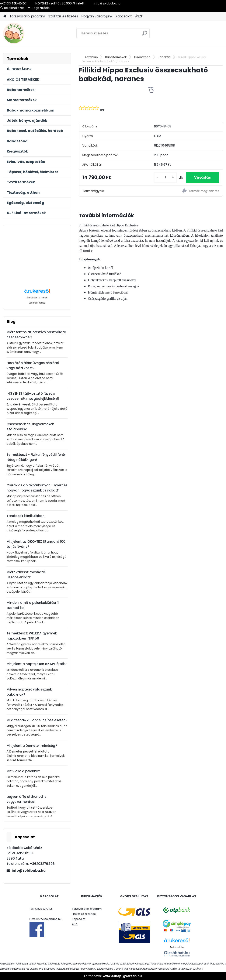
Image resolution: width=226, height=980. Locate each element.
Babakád (164, 57)
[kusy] (165, 177)
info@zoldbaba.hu (29, 871)
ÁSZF (139, 16)
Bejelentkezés (14, 8)
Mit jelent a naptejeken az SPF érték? (37, 664)
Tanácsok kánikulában (26, 516)
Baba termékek (116, 57)
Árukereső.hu (177, 947)
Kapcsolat (124, 16)
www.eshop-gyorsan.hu (122, 976)
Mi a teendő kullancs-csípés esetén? (37, 720)
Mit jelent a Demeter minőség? (32, 746)
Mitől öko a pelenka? (23, 771)
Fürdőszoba (142, 57)
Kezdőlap (91, 57)
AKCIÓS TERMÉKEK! (13, 3)
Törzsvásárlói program (27, 16)
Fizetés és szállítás (84, 914)
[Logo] (32, 33)
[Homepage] (5, 16)
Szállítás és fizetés (63, 16)
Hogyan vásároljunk (97, 16)
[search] (145, 35)
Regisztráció (41, 8)
